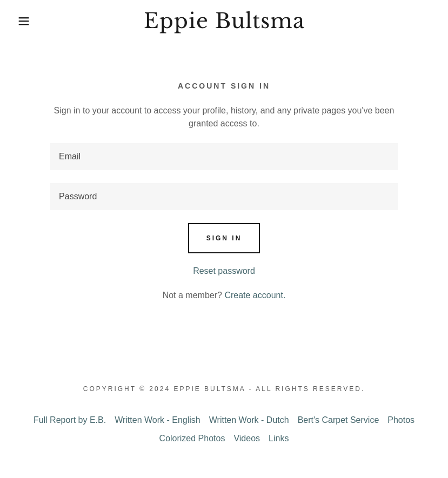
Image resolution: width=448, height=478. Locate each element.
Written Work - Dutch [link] (249, 420)
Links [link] (279, 438)
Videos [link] (247, 438)
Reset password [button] (224, 271)
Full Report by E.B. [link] (70, 420)
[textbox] (224, 157)
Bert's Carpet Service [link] (339, 420)
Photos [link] (401, 420)
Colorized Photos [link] (192, 438)
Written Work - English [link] (158, 420)
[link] (224, 25)
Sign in (224, 238)
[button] (22, 21)
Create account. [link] (255, 295)
